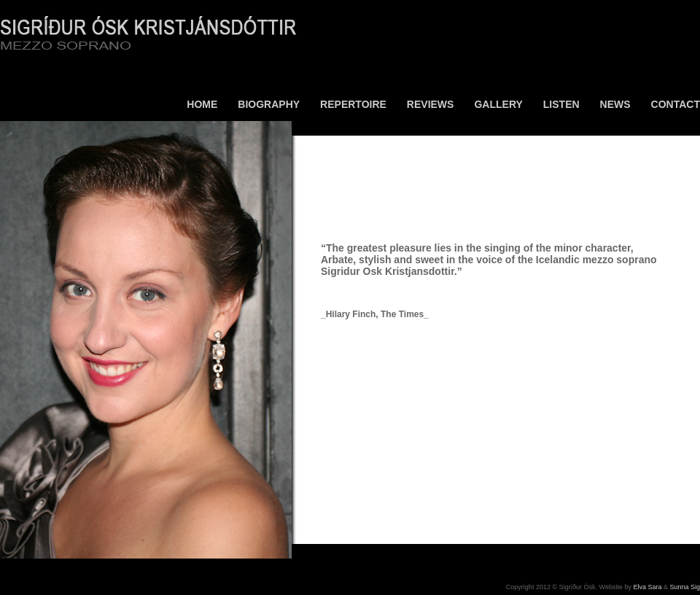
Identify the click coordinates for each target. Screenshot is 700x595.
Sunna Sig (685, 587)
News (615, 104)
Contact (676, 104)
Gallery (498, 104)
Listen (561, 104)
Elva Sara (647, 587)
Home (202, 104)
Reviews (431, 104)
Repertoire (353, 104)
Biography (269, 104)
